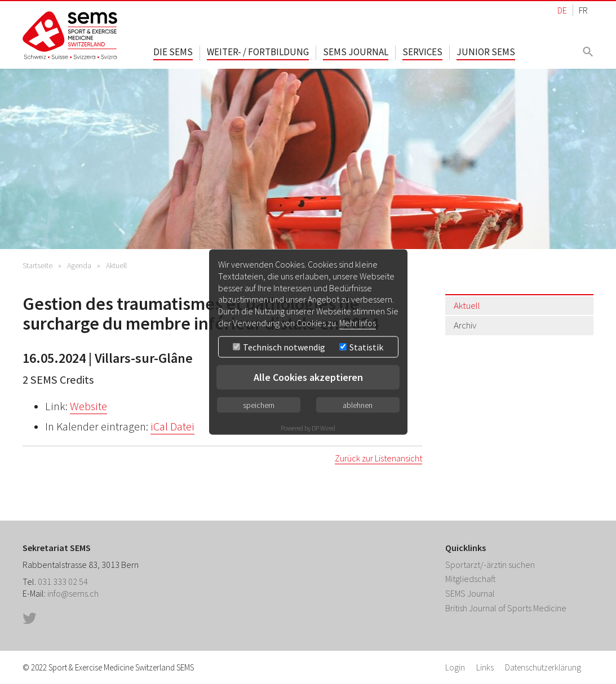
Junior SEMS (486, 52)
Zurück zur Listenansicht (378, 458)
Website (88, 406)
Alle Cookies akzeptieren (308, 377)
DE (562, 10)
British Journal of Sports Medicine (506, 608)
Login (455, 667)
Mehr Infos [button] (358, 323)
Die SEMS (173, 52)
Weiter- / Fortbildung (258, 52)
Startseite (37, 265)
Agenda (79, 265)
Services (422, 52)
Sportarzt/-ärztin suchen (490, 565)
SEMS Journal (356, 52)
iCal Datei (172, 427)
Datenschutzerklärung (543, 667)
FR (583, 10)
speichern (259, 405)
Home (70, 35)
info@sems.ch (73, 593)
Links (485, 667)
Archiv (465, 325)
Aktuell (116, 265)
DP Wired (323, 427)
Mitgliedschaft (471, 579)
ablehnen (358, 405)
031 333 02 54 (63, 581)
